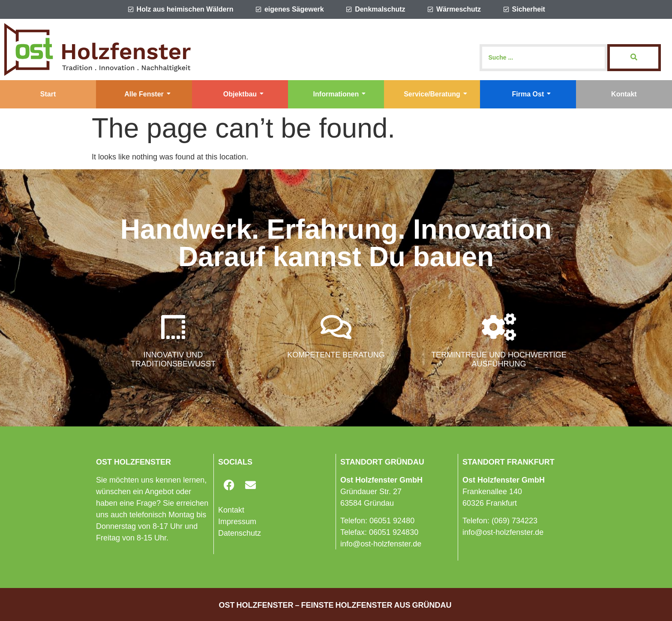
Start (48, 94)
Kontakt (624, 94)
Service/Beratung (435, 94)
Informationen (340, 94)
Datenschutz (240, 533)
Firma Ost (532, 94)
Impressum (237, 522)
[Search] (543, 58)
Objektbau (243, 94)
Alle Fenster (147, 94)
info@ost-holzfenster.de (381, 544)
